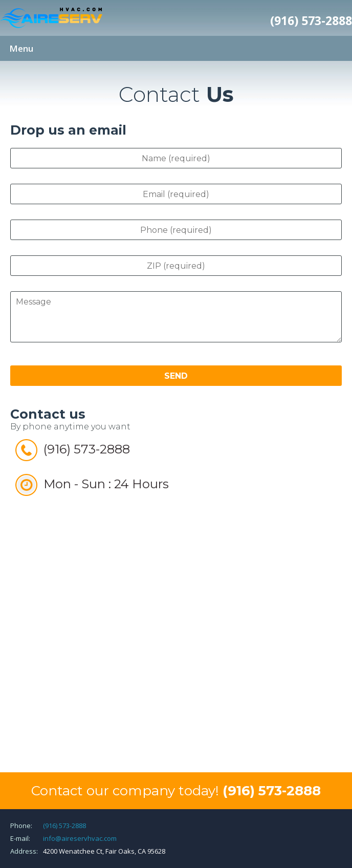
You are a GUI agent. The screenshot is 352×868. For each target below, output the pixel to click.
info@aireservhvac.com (80, 838)
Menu (21, 48)
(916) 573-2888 (311, 20)
